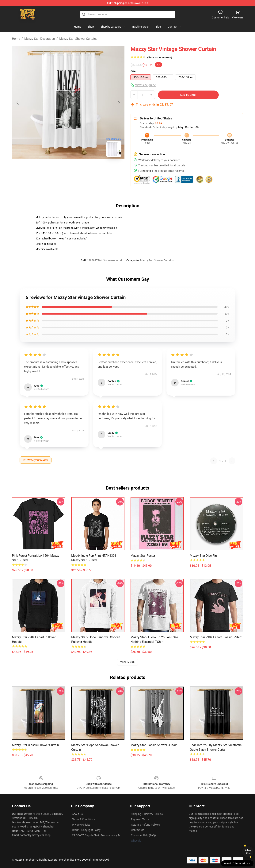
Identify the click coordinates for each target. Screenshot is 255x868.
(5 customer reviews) (160, 57)
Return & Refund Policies (145, 825)
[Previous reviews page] (214, 461)
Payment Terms (140, 819)
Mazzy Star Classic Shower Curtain (35, 745)
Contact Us (137, 830)
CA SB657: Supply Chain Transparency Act (97, 835)
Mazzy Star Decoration (40, 39)
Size (133, 71)
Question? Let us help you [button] (237, 863)
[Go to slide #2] (78, 168)
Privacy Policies (81, 825)
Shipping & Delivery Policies (147, 814)
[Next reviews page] (232, 461)
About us (77, 814)
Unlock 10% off (248, 852)
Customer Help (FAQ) (143, 835)
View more (128, 662)
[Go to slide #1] (58, 168)
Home (16, 39)
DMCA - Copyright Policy (86, 830)
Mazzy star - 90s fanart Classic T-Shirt (216, 637)
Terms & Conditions (83, 819)
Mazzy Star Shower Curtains (78, 39)
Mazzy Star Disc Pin (203, 556)
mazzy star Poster (143, 556)
